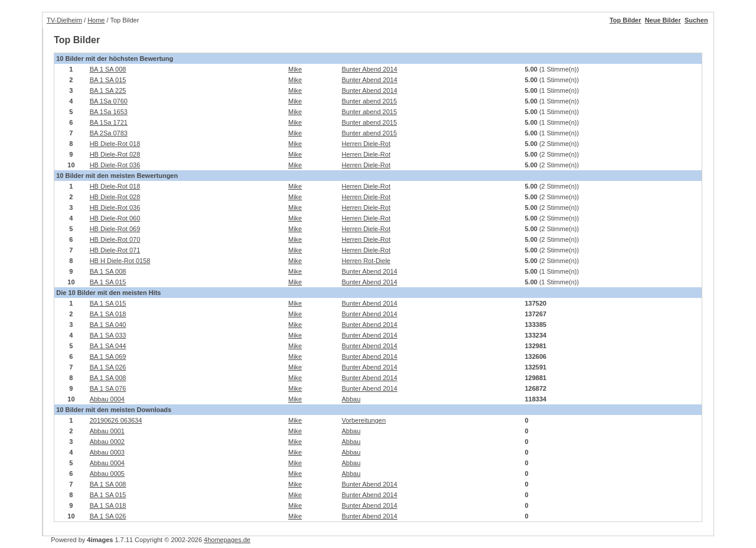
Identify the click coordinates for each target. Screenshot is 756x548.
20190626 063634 (116, 420)
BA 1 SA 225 (108, 90)
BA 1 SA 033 (108, 335)
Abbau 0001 (107, 431)
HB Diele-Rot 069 (115, 229)
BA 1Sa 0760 (109, 101)
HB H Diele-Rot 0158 (120, 261)
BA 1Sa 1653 (109, 112)
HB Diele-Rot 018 (115, 144)
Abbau (351, 399)
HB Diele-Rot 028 (115, 154)
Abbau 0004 (107, 399)
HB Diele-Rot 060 (115, 218)
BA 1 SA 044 (108, 346)
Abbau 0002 (107, 442)
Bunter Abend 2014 (369, 69)
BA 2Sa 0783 (109, 133)
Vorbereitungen (364, 420)
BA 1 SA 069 (108, 356)
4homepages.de (227, 540)
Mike (295, 69)
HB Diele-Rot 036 (115, 165)
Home (96, 20)
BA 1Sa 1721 (109, 122)
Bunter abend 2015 (369, 101)
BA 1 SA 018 (108, 314)
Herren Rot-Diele (366, 261)
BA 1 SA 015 (108, 80)
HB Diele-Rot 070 (115, 239)
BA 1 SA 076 (108, 388)
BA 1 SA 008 (108, 69)
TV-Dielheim (64, 20)
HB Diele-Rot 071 (115, 250)
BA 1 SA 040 (108, 325)
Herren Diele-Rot (366, 144)
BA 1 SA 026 (108, 367)
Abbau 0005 (107, 474)
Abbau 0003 (107, 452)
